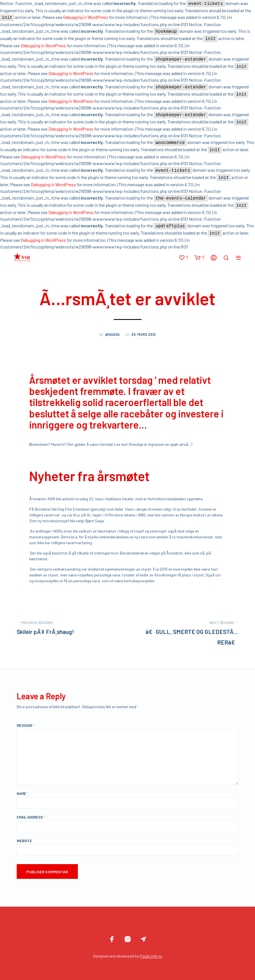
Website (24, 841)
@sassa (112, 334)
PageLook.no (151, 956)
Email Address (31, 817)
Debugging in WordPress (86, 17)
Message (26, 725)
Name (23, 794)
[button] (183, 257)
